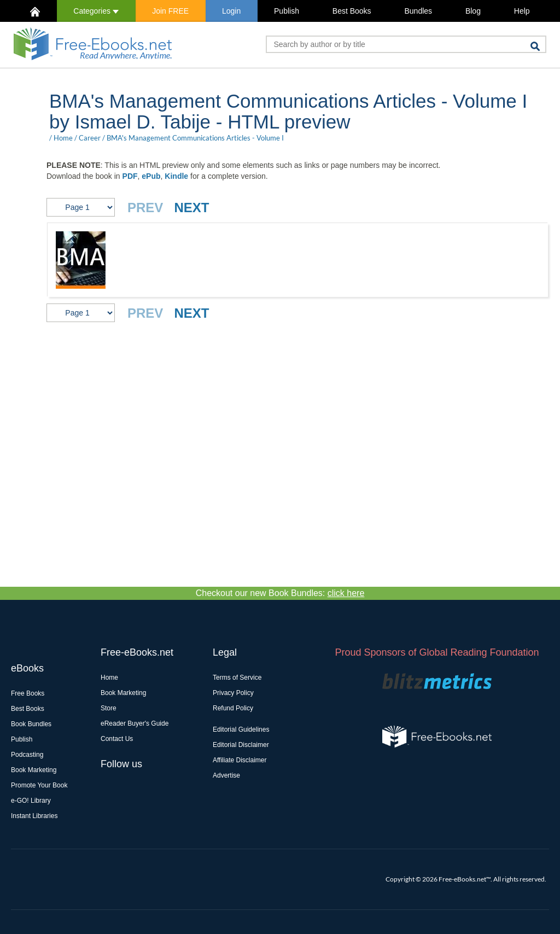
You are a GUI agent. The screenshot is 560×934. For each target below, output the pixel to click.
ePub (151, 176)
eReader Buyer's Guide (135, 723)
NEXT (191, 208)
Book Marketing (34, 770)
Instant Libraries (34, 816)
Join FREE (170, 11)
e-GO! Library (31, 801)
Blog (473, 11)
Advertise (226, 775)
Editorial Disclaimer (241, 745)
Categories (96, 11)
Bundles (418, 11)
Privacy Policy (233, 693)
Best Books (352, 11)
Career (90, 138)
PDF (130, 176)
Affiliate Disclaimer (240, 760)
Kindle (176, 176)
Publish (287, 11)
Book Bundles (31, 724)
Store (109, 708)
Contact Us (117, 739)
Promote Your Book (39, 785)
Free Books (28, 693)
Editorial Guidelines (241, 729)
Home (63, 138)
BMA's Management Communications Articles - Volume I (195, 138)
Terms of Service (237, 678)
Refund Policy (233, 708)
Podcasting (27, 755)
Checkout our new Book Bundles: (280, 593)
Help (522, 11)
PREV (145, 208)
